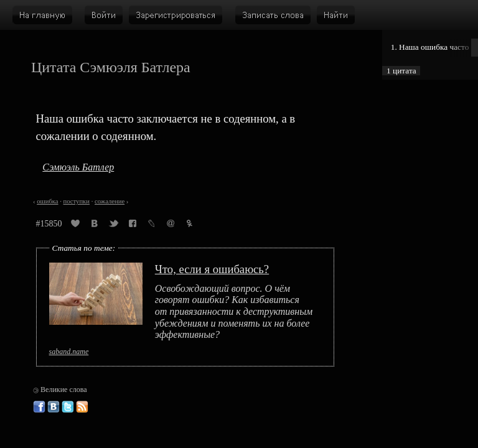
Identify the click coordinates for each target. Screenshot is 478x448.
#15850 (49, 224)
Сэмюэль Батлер (78, 167)
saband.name (69, 352)
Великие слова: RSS (82, 407)
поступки (77, 201)
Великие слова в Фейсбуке (39, 407)
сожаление (110, 201)
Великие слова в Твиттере (68, 407)
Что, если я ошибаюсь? (212, 269)
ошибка (47, 201)
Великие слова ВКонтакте (54, 407)
